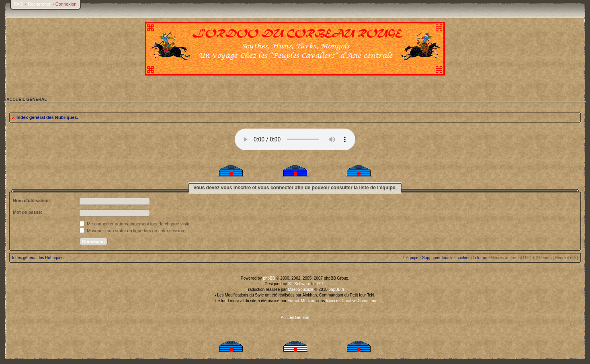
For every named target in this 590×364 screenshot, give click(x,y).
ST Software (299, 284)
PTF (321, 284)
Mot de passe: (28, 212)
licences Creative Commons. (351, 301)
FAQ (18, 4)
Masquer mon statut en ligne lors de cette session (132, 231)
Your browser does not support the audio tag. (295, 139)
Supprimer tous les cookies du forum (455, 258)
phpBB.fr (337, 289)
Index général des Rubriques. (47, 117)
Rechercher (39, 4)
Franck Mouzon (301, 301)
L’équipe (411, 258)
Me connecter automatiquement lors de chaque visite (135, 224)
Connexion (66, 4)
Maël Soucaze (300, 289)
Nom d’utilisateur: (32, 200)
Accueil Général (295, 318)
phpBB (269, 278)
